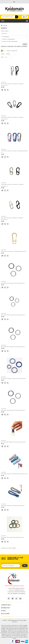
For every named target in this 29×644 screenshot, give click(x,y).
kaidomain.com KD (16, 620)
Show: (3, 57)
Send (25, 566)
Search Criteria (5, 31)
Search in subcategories (8, 39)
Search (5, 25)
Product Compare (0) (12, 51)
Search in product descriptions (9, 41)
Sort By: (3, 54)
